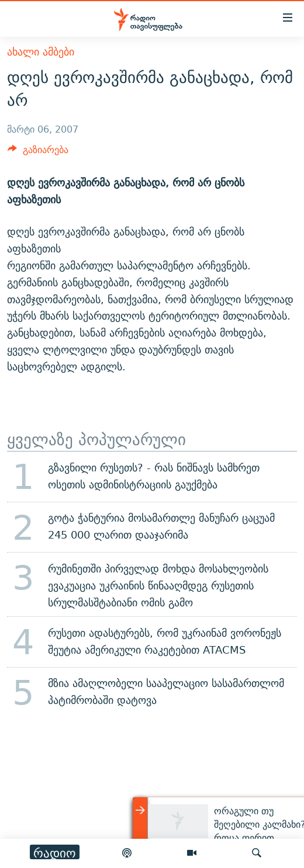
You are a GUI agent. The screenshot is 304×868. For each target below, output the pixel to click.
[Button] (38, 153)
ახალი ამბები (41, 52)
